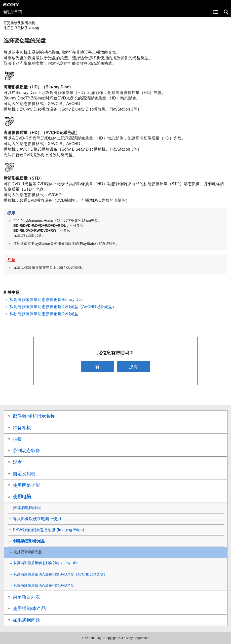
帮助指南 (13, 12)
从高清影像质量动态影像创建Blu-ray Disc (46, 300)
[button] (226, 12)
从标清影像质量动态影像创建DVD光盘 (44, 314)
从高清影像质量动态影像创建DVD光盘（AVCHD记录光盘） (63, 307)
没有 (134, 367)
